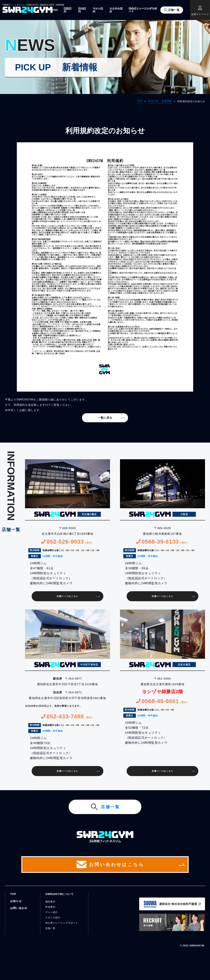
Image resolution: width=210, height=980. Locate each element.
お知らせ (16, 901)
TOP (55, 10)
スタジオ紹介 (116, 10)
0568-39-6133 (162, 542)
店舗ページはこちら (67, 596)
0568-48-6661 (162, 701)
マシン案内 (98, 10)
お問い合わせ (19, 908)
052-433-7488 (67, 716)
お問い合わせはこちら (105, 865)
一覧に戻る (105, 418)
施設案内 (68, 10)
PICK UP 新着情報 (160, 101)
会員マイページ (200, 11)
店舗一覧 (174, 10)
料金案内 (82, 10)
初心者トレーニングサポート (143, 10)
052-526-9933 (67, 542)
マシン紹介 (52, 912)
